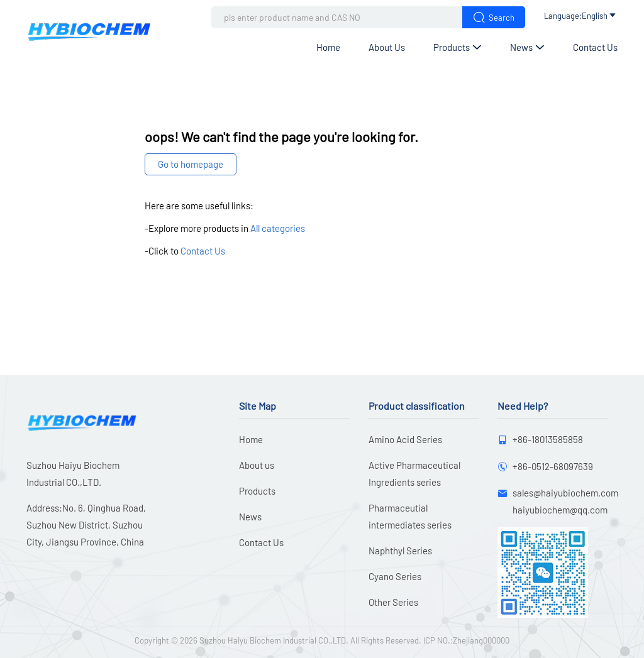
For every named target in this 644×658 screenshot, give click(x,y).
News (527, 47)
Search (494, 17)
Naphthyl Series (400, 551)
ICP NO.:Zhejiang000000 (466, 640)
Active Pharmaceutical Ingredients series (414, 474)
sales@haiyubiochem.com (565, 493)
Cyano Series (395, 576)
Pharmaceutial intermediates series (410, 516)
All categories (278, 228)
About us (387, 47)
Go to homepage (191, 164)
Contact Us (595, 47)
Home (328, 47)
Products (458, 47)
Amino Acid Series (405, 439)
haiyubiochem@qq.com (560, 510)
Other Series (393, 602)
